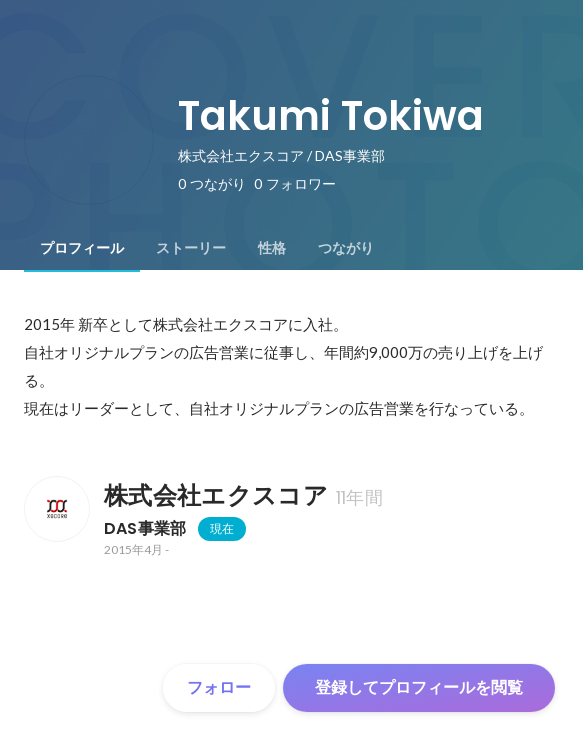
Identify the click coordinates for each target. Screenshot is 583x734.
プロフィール (82, 248)
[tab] (82, 248)
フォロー (219, 687)
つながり (346, 248)
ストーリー (191, 248)
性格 (272, 248)
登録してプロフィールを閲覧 (419, 687)
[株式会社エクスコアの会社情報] (56, 509)
